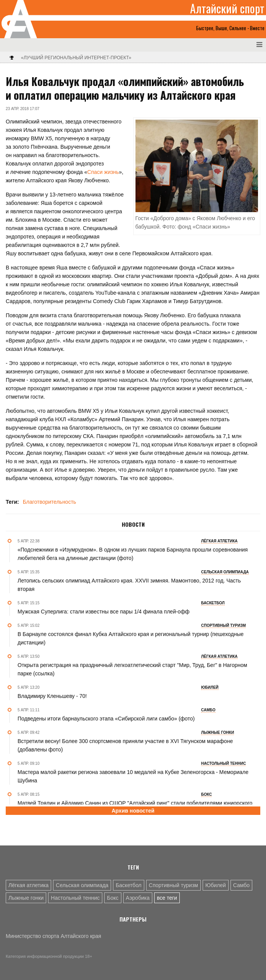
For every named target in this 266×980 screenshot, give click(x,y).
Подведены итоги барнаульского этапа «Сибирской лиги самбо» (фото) (106, 719)
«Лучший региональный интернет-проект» (76, 58)
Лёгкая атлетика (28, 885)
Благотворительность (50, 502)
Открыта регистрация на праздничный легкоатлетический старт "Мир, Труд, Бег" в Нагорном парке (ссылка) (132, 669)
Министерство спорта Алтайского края (53, 936)
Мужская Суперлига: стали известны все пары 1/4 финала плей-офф (103, 612)
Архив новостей (133, 811)
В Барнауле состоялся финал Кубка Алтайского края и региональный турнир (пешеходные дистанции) (131, 638)
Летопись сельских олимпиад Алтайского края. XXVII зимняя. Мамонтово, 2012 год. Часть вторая (129, 585)
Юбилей (216, 885)
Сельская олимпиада (82, 885)
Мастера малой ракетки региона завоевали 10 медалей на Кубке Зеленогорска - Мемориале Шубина (133, 776)
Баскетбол (129, 885)
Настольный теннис (75, 898)
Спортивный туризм (173, 885)
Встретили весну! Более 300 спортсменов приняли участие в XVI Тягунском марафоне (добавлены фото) (125, 745)
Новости (133, 524)
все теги (167, 898)
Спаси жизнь (103, 172)
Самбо (241, 885)
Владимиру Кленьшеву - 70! (52, 696)
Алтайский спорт (227, 8)
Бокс (113, 898)
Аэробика (138, 898)
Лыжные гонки (26, 898)
